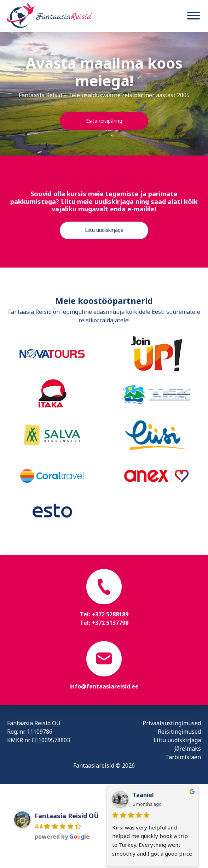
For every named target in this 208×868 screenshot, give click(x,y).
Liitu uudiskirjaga (104, 230)
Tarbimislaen (183, 757)
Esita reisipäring (104, 121)
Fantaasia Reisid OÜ (67, 816)
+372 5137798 (110, 623)
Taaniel (143, 795)
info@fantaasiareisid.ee (104, 686)
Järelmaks (188, 749)
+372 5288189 (110, 614)
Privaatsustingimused (172, 723)
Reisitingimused (179, 732)
